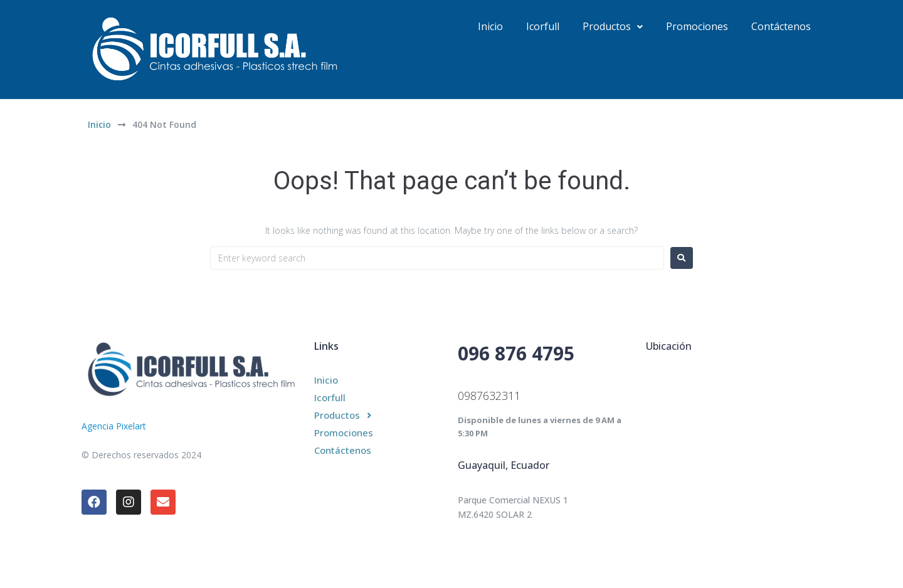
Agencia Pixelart (114, 426)
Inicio (99, 124)
